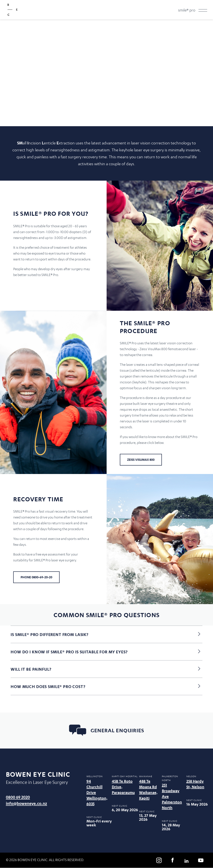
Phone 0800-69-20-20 (36, 577)
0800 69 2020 (18, 797)
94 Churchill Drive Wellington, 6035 (97, 792)
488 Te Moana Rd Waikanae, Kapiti (148, 790)
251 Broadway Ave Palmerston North (172, 796)
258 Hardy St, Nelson (195, 784)
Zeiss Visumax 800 (141, 460)
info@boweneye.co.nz (26, 803)
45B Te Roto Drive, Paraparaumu (123, 787)
